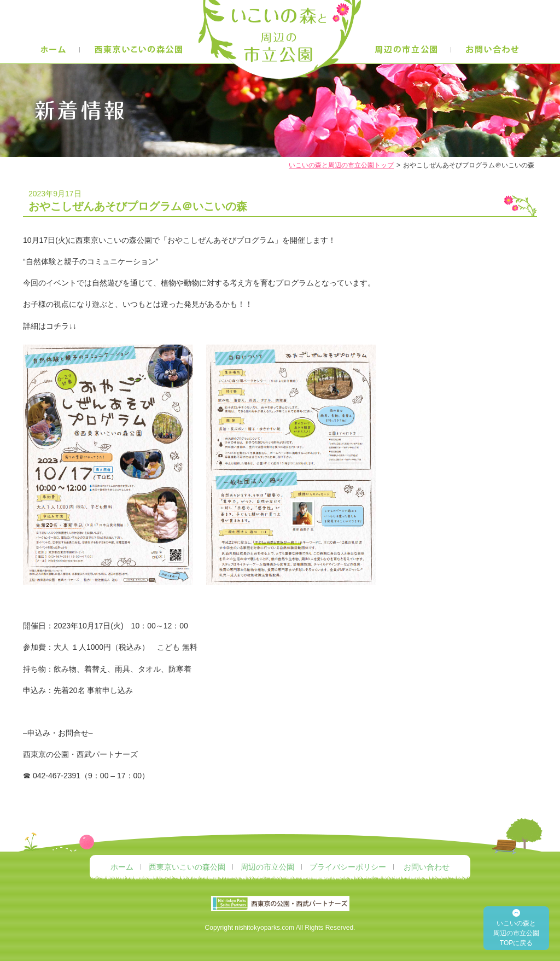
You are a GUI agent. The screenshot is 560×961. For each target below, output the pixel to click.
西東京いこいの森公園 (187, 867)
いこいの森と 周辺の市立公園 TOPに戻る (516, 933)
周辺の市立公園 (267, 867)
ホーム (122, 867)
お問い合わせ (427, 867)
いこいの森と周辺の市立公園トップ (341, 165)
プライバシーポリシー (348, 867)
